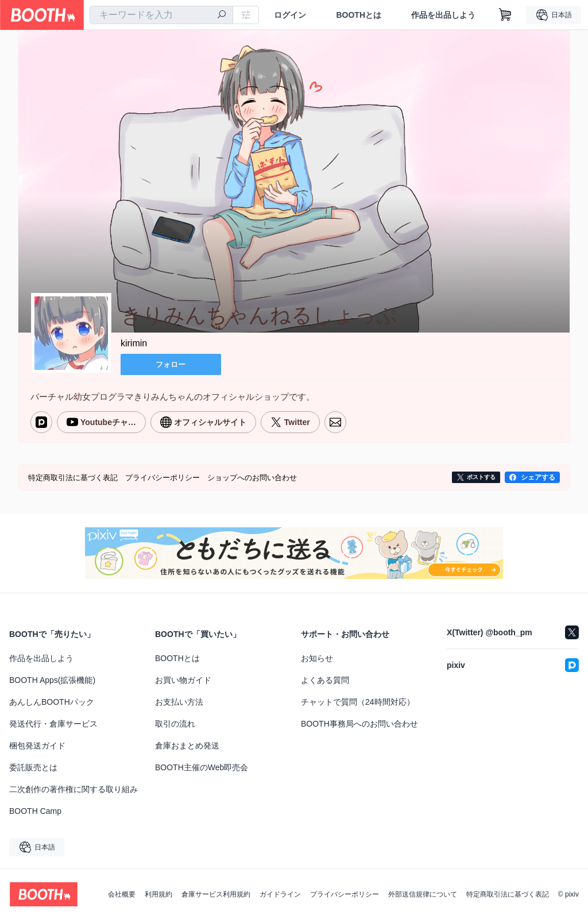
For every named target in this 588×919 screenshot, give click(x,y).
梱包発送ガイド (37, 744)
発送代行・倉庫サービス (53, 723)
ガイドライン (280, 893)
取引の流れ (175, 723)
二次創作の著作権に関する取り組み (73, 788)
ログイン (290, 15)
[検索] (222, 16)
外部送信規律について (423, 893)
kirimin (134, 344)
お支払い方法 (179, 701)
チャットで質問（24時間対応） (358, 701)
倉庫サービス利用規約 (216, 893)
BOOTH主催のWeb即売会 (202, 766)
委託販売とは (33, 766)
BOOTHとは (359, 15)
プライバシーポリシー (345, 893)
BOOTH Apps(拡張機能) (52, 679)
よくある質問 (325, 679)
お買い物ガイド (183, 679)
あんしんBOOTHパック (52, 701)
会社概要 (122, 893)
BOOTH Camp (35, 810)
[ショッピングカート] (505, 15)
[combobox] (161, 15)
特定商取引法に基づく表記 (508, 893)
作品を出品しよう (443, 15)
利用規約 (158, 893)
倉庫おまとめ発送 (187, 744)
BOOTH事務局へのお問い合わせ (359, 723)
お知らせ (317, 657)
